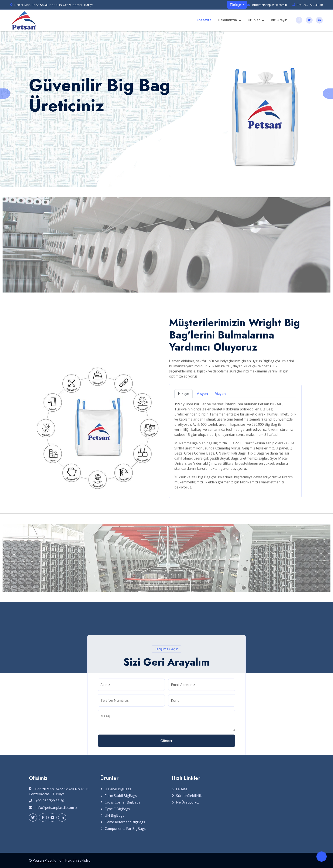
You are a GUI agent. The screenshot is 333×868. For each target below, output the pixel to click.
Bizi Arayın (279, 20)
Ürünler (254, 20)
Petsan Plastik (44, 860)
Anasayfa (204, 20)
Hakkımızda (227, 20)
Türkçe (236, 5)
